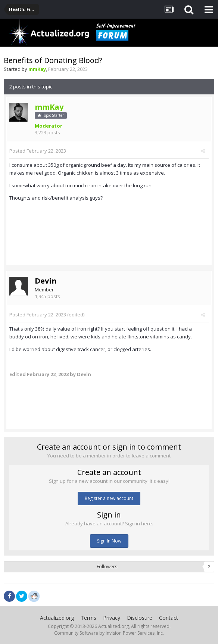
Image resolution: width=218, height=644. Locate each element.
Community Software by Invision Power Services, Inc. (109, 633)
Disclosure (140, 618)
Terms (88, 618)
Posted (38, 151)
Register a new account (109, 498)
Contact (169, 618)
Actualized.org (57, 618)
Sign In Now (109, 541)
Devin (46, 281)
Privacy (112, 618)
